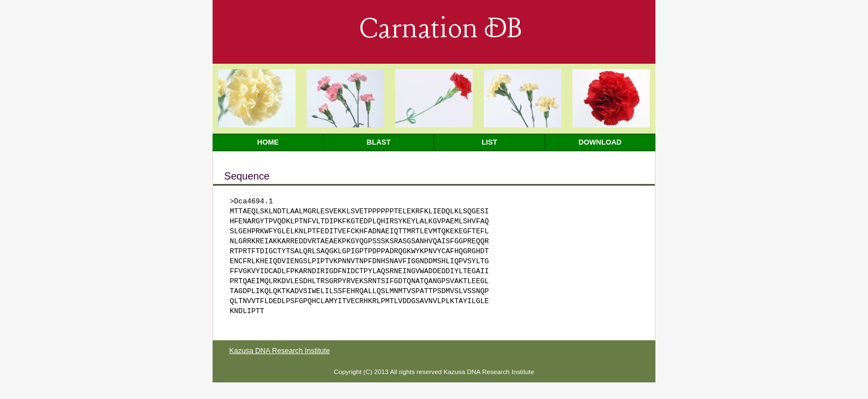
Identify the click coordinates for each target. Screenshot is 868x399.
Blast (378, 142)
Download (600, 142)
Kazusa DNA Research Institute (280, 351)
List (489, 142)
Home (268, 142)
